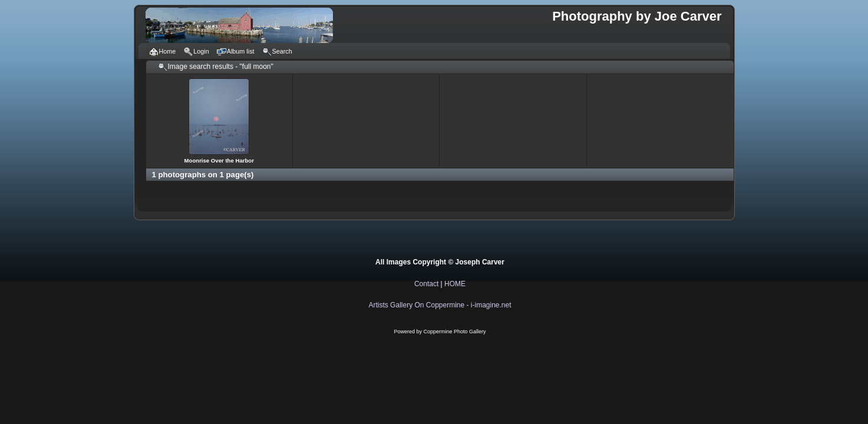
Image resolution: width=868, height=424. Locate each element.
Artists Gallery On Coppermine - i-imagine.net (440, 305)
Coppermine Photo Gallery (454, 332)
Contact (426, 284)
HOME (455, 284)
